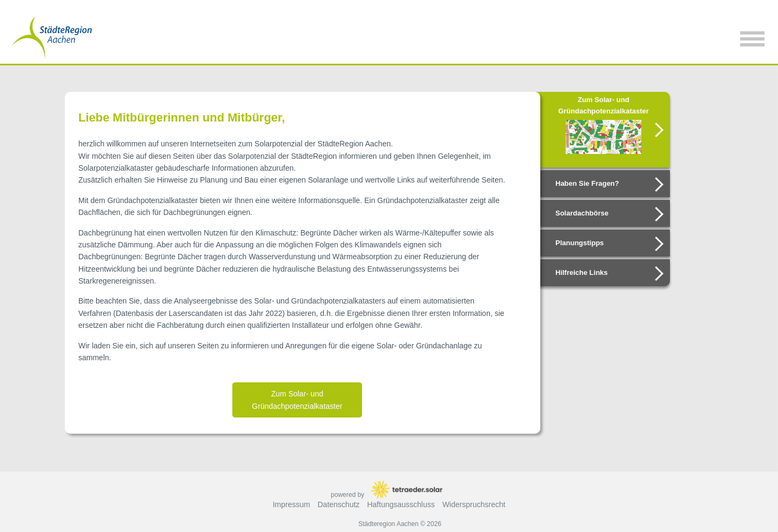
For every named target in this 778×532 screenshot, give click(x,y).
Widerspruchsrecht (474, 504)
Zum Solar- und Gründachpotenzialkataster (297, 400)
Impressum (291, 504)
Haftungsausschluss (401, 504)
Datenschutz (339, 504)
